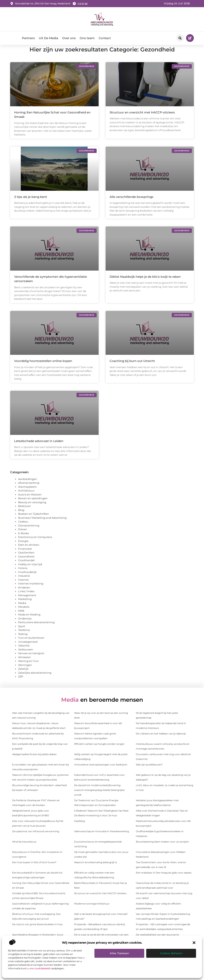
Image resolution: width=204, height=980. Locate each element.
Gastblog (79, 828)
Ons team (87, 38)
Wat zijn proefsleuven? (149, 772)
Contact (105, 38)
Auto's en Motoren (30, 502)
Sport (22, 633)
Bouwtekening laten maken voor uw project (162, 849)
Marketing (25, 606)
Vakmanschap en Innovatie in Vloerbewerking (102, 838)
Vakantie (24, 653)
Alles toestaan (119, 953)
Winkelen (25, 664)
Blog (21, 517)
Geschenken (26, 560)
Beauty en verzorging (32, 509)
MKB (21, 618)
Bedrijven (25, 513)
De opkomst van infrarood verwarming (36, 838)
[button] (194, 943)
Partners (28, 38)
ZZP (21, 684)
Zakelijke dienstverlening (35, 680)
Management (27, 602)
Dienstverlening (29, 533)
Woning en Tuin (28, 668)
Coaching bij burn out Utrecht (132, 368)
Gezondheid (26, 564)
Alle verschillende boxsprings (131, 204)
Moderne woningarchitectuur (92, 911)
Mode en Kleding (29, 622)
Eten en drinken (29, 552)
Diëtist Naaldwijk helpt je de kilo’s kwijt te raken (145, 284)
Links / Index (26, 599)
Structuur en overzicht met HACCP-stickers (142, 120)
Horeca (23, 575)
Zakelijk (23, 676)
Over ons (69, 38)
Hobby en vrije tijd (30, 571)
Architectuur (26, 498)
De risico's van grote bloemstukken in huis (37, 931)
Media (22, 610)
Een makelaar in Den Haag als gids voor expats (164, 880)
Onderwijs (25, 626)
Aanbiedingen (28, 486)
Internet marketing (31, 591)
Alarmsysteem (27, 494)
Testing (23, 641)
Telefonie (24, 637)
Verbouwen (26, 657)
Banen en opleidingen (33, 506)
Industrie (24, 583)
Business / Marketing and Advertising (42, 525)
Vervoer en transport (31, 661)
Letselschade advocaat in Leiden (39, 448)
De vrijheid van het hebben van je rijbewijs (161, 741)
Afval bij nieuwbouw (24, 849)
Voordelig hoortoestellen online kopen (43, 368)
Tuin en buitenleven (31, 645)
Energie (23, 548)
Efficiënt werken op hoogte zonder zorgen (99, 751)
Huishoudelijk (27, 579)
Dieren (23, 537)
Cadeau (23, 529)
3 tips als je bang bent (31, 204)
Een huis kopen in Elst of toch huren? (34, 869)
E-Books (24, 540)
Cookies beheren (171, 953)
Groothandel (26, 568)
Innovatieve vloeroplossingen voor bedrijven (101, 772)
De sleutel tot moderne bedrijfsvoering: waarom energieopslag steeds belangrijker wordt (100, 797)
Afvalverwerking (29, 490)
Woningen (25, 672)
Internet (23, 587)
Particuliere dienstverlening (36, 630)
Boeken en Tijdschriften (34, 521)
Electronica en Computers (35, 544)
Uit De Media (49, 38)
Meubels (24, 614)
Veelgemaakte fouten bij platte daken (34, 761)
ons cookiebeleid (40, 968)
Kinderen (24, 595)
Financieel (25, 556)
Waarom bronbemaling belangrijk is (96, 869)
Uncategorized (28, 649)
